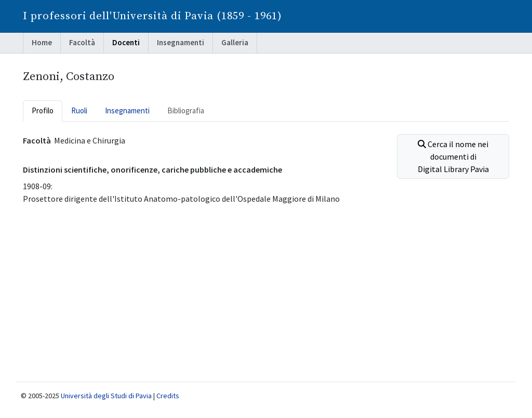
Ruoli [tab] (79, 110)
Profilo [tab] (43, 110)
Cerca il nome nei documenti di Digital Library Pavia (453, 156)
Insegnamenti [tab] (127, 110)
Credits (168, 396)
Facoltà (82, 42)
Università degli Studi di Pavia (106, 396)
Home (42, 42)
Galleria (235, 42)
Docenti (126, 42)
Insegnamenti (181, 42)
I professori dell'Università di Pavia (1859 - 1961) (152, 16)
